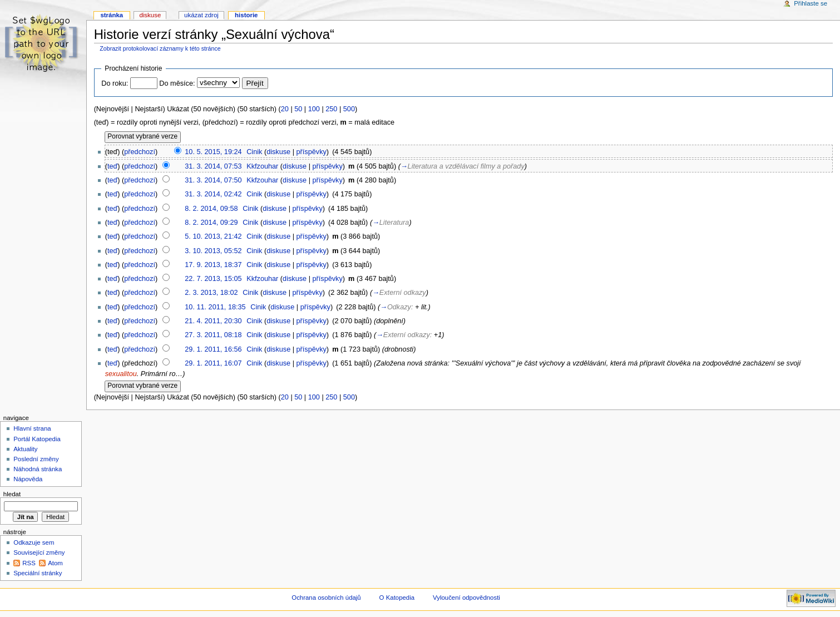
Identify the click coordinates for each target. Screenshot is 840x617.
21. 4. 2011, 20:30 (213, 321)
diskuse (278, 152)
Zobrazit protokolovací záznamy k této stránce (160, 48)
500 (349, 109)
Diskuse (150, 15)
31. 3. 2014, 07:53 (213, 166)
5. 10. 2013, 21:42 (213, 236)
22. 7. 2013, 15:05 (213, 279)
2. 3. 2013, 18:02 (211, 293)
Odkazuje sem (34, 542)
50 (298, 109)
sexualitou (121, 374)
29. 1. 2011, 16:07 (213, 363)
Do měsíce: (177, 83)
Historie (246, 15)
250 (331, 109)
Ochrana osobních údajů (326, 598)
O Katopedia (397, 598)
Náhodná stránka (38, 469)
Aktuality (25, 449)
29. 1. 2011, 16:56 (213, 349)
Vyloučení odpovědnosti (466, 598)
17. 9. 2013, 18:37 (213, 265)
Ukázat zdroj (201, 15)
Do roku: (115, 83)
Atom (55, 563)
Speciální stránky (38, 573)
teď (112, 166)
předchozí (140, 152)
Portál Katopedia (37, 439)
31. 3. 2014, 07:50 (213, 180)
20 (285, 109)
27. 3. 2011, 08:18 (213, 335)
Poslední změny (36, 459)
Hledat (12, 494)
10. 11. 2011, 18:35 (215, 307)
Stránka (112, 15)
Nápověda (28, 479)
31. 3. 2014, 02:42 (213, 194)
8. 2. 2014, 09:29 (211, 223)
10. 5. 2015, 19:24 (213, 152)
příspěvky (312, 152)
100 (314, 109)
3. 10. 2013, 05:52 (213, 251)
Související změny (39, 552)
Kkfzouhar (262, 166)
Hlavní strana (32, 428)
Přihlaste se (811, 3)
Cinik (254, 152)
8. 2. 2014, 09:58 (211, 209)
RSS (29, 563)
